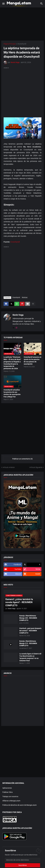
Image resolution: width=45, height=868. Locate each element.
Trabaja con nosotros (10, 796)
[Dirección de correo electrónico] (22, 860)
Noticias (25, 297)
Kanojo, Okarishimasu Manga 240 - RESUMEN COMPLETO (28, 618)
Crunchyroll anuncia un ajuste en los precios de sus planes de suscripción (33, 361)
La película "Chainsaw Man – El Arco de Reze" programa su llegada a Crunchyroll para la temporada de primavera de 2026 (12, 363)
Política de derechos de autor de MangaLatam (19, 805)
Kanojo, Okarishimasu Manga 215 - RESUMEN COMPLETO (28, 643)
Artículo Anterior (9, 467)
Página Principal (10, 44)
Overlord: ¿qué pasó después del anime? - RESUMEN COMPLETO (30, 631)
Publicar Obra (7, 792)
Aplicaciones (7, 788)
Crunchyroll (22, 44)
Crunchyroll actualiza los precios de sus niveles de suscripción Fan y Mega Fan (12, 393)
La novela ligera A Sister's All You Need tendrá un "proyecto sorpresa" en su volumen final (30, 657)
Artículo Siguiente (36, 467)
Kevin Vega (18, 315)
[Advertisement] (22, 92)
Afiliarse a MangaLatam (11, 801)
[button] (3, 4)
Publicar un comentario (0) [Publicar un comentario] (22, 459)
